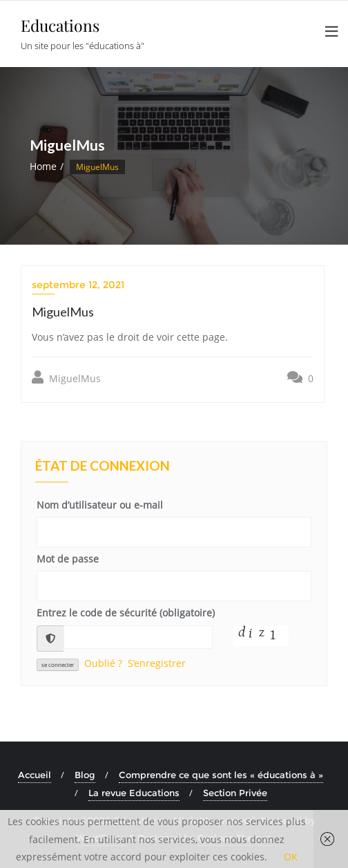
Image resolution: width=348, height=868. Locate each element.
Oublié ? (103, 663)
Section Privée (235, 793)
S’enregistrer (157, 663)
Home (43, 166)
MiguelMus (66, 378)
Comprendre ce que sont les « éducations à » (221, 775)
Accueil (35, 775)
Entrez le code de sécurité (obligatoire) (126, 613)
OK (291, 857)
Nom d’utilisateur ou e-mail (100, 505)
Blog (85, 775)
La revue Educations (134, 793)
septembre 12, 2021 (78, 285)
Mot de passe (68, 559)
